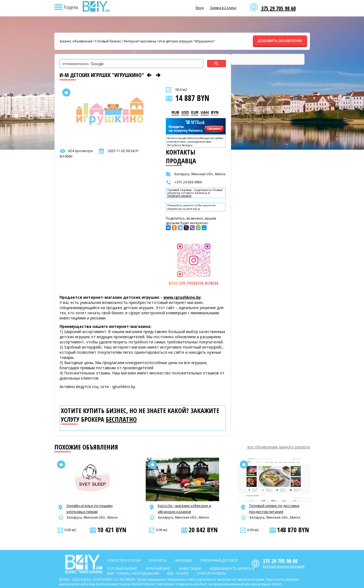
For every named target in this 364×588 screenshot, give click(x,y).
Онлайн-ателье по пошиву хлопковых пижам (90, 509)
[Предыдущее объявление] (149, 75)
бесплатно (121, 419)
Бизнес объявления (76, 41)
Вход (200, 8)
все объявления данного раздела (279, 447)
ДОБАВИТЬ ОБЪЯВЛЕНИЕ (280, 41)
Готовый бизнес (108, 41)
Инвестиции (190, 569)
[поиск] (131, 64)
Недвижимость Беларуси (232, 569)
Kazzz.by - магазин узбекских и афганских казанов (184, 509)
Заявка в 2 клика (223, 8)
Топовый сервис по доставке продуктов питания (274, 509)
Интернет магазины (140, 41)
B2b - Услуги (178, 573)
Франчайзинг (158, 569)
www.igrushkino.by (182, 297)
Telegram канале (179, 196)
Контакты (158, 560)
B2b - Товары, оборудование (133, 573)
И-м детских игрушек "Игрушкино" (187, 41)
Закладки (183, 560)
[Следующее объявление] (158, 75)
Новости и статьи (124, 560)
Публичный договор (219, 560)
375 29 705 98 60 (278, 8)
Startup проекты (211, 573)
